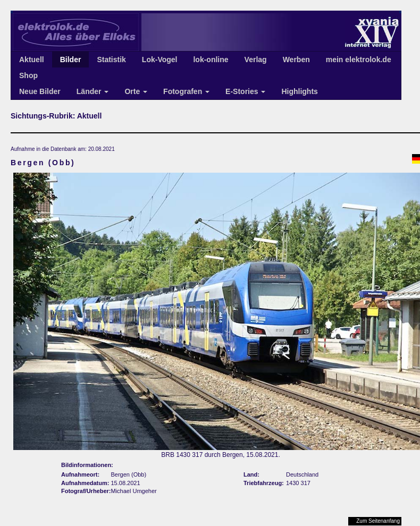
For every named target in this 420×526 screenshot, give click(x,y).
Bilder (71, 60)
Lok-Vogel (160, 60)
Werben (296, 60)
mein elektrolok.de (359, 60)
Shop (28, 75)
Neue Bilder (40, 91)
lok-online (211, 60)
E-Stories (245, 91)
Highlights (299, 91)
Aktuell (32, 60)
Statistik (111, 60)
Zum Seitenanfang (378, 521)
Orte (136, 91)
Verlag (256, 60)
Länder (93, 91)
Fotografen (186, 91)
